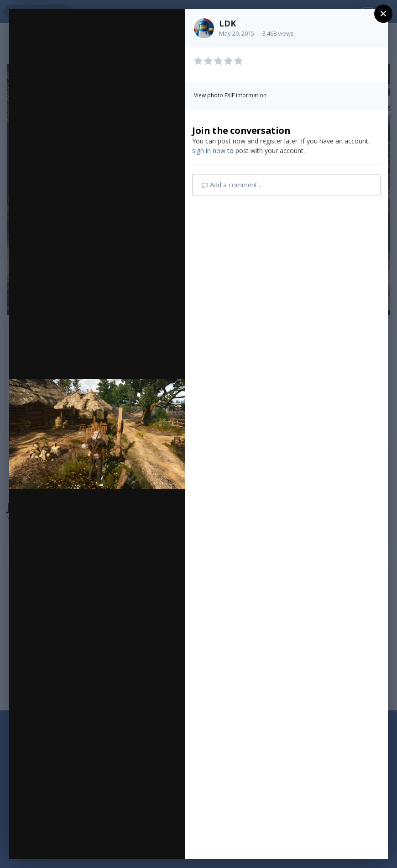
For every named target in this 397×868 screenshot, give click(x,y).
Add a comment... (232, 185)
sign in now (209, 151)
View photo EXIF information (230, 95)
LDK (227, 23)
